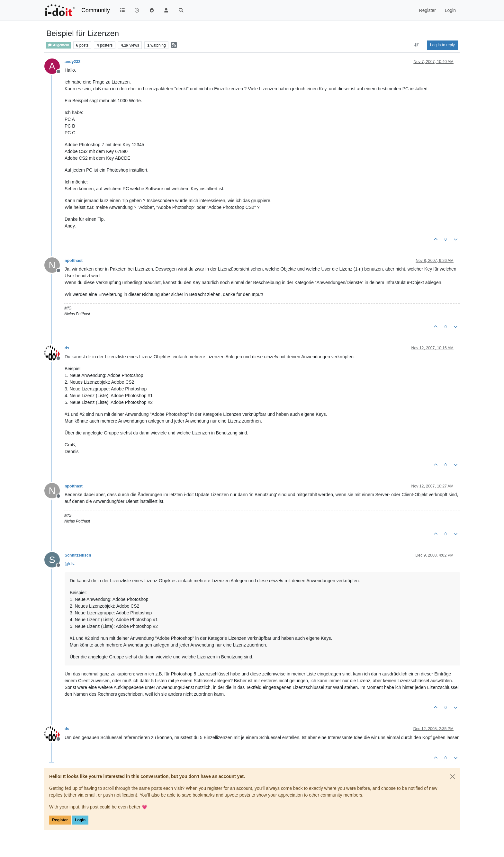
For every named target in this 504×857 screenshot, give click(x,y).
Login (80, 820)
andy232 (72, 62)
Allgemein (59, 45)
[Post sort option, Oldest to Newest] (417, 45)
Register (60, 820)
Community (96, 10)
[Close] (453, 777)
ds (67, 348)
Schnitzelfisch (78, 555)
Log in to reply (442, 45)
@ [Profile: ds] (69, 564)
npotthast (74, 261)
